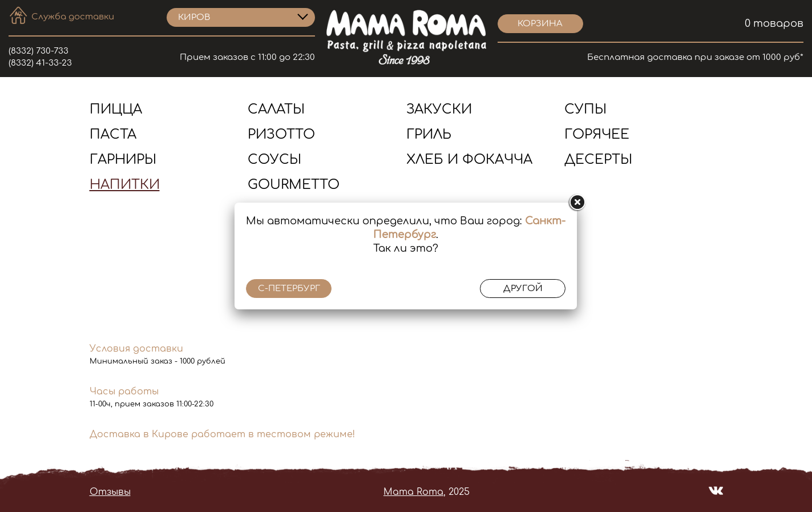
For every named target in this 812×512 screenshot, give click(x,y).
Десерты (598, 160)
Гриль (429, 134)
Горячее (597, 134)
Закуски (439, 109)
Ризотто (281, 134)
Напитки (125, 185)
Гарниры (123, 160)
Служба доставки (73, 17)
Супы (585, 109)
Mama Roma (413, 492)
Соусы (274, 160)
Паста (113, 134)
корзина (540, 24)
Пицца (116, 109)
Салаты (276, 109)
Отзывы (110, 492)
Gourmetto (294, 185)
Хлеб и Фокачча (469, 160)
